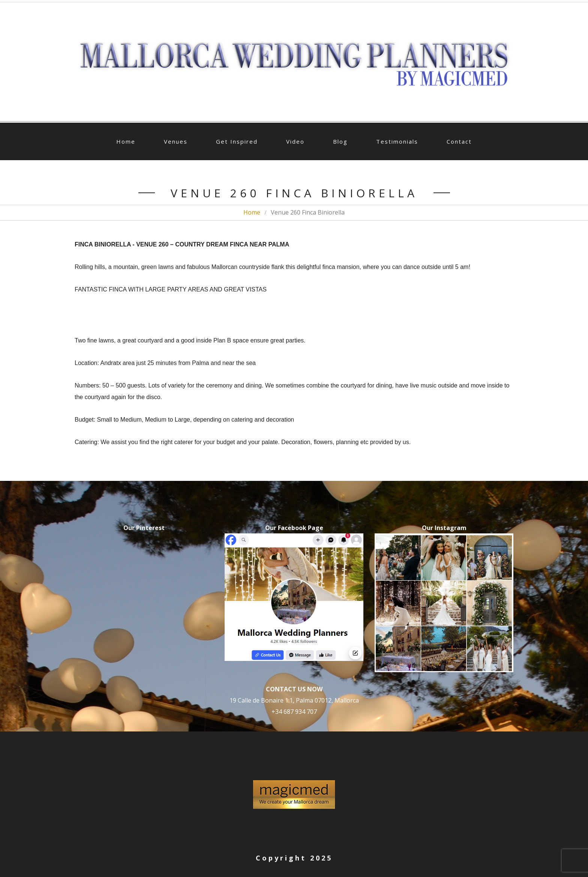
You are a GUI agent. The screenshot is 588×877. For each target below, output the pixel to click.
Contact (459, 141)
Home (126, 141)
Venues (176, 141)
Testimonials (397, 141)
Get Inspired (237, 141)
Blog (340, 141)
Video (295, 141)
